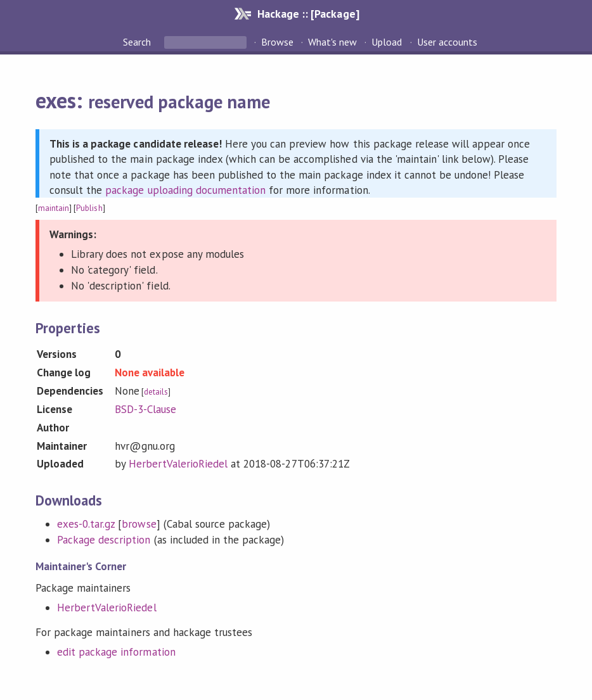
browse (139, 524)
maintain (54, 208)
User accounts (447, 42)
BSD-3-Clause (145, 409)
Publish (89, 208)
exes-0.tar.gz (86, 524)
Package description (104, 540)
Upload (387, 42)
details (156, 392)
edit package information (116, 652)
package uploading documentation (185, 190)
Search (138, 42)
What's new (332, 42)
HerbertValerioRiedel (178, 464)
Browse (277, 42)
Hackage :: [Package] (308, 14)
